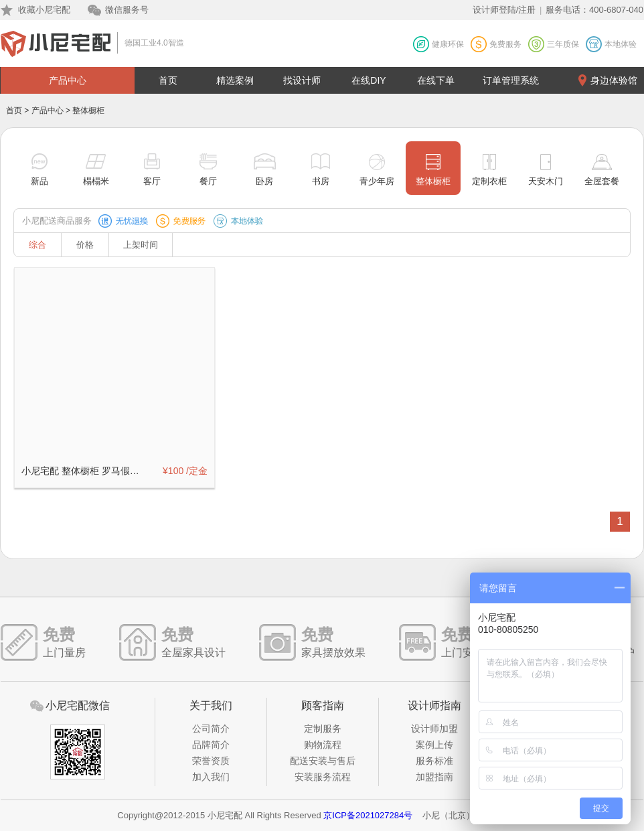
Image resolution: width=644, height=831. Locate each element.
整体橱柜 (433, 181)
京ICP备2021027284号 (368, 815)
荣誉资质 (211, 761)
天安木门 (546, 181)
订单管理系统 (511, 80)
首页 (168, 80)
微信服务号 (127, 10)
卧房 (264, 181)
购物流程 (323, 745)
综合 (37, 245)
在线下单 (436, 80)
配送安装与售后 (323, 761)
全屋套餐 (602, 181)
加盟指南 (434, 777)
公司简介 (211, 729)
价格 (85, 245)
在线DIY (369, 80)
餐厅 (208, 181)
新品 (39, 181)
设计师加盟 (434, 729)
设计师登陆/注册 (504, 10)
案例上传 (434, 745)
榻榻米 (96, 181)
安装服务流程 (323, 777)
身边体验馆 (614, 80)
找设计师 (302, 80)
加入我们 (211, 777)
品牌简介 (211, 745)
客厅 (152, 181)
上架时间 (141, 245)
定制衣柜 (489, 181)
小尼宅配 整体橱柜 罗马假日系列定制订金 (84, 471)
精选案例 (235, 80)
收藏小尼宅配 (44, 10)
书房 (321, 181)
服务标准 (434, 761)
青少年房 (377, 181)
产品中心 (68, 80)
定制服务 (323, 729)
